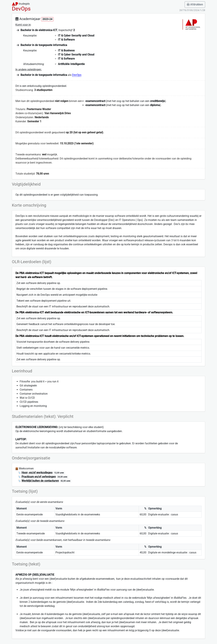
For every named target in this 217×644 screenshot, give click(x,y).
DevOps (77, 75)
